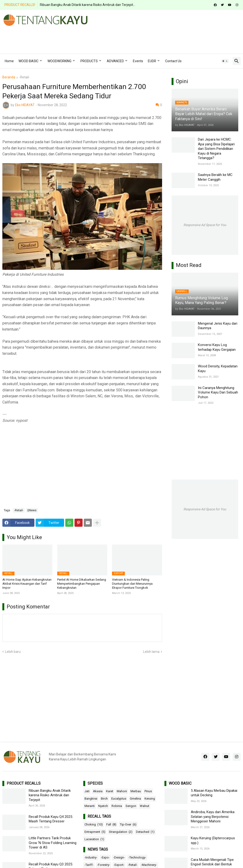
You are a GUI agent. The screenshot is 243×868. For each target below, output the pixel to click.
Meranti (90, 806)
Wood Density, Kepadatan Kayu (218, 369)
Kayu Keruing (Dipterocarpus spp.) (213, 840)
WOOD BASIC (28, 61)
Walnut (145, 806)
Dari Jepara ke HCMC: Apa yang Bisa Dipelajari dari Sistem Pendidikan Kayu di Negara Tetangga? (216, 149)
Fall (111, 825)
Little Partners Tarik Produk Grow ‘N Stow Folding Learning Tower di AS (53, 843)
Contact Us (173, 61)
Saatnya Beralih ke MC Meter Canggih (215, 177)
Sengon (131, 806)
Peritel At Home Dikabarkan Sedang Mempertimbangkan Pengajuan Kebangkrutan (82, 584)
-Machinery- (149, 865)
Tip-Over (128, 825)
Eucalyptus (119, 799)
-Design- (119, 857)
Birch (104, 799)
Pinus (148, 791)
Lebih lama (151, 652)
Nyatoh (103, 806)
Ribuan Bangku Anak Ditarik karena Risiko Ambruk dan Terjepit (50, 795)
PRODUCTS (89, 61)
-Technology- (137, 857)
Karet (110, 791)
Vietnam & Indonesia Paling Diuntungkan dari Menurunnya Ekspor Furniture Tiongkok (132, 584)
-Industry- (91, 857)
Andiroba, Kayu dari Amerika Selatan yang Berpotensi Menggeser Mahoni (213, 817)
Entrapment (95, 832)
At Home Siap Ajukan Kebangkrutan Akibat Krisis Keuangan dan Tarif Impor (27, 584)
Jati (87, 791)
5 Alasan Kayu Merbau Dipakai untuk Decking (214, 793)
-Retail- (24, 77)
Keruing (150, 799)
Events (138, 61)
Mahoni (122, 791)
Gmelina (135, 799)
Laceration (94, 839)
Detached (145, 832)
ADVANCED (115, 61)
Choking (94, 825)
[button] (225, 61)
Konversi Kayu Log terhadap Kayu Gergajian (217, 347)
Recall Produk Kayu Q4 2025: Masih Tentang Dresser (51, 819)
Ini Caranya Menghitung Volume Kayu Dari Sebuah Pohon (218, 392)
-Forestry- (104, 865)
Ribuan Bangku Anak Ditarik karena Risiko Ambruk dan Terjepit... (88, 5)
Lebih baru (13, 652)
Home (9, 61)
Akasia (98, 791)
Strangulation (121, 832)
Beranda (9, 77)
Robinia (117, 806)
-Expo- (105, 857)
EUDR (152, 61)
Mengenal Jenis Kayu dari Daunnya (218, 326)
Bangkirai (91, 799)
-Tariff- (89, 865)
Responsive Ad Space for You (205, 225)
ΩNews (32, 510)
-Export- (119, 865)
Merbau (136, 791)
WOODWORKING (59, 61)
